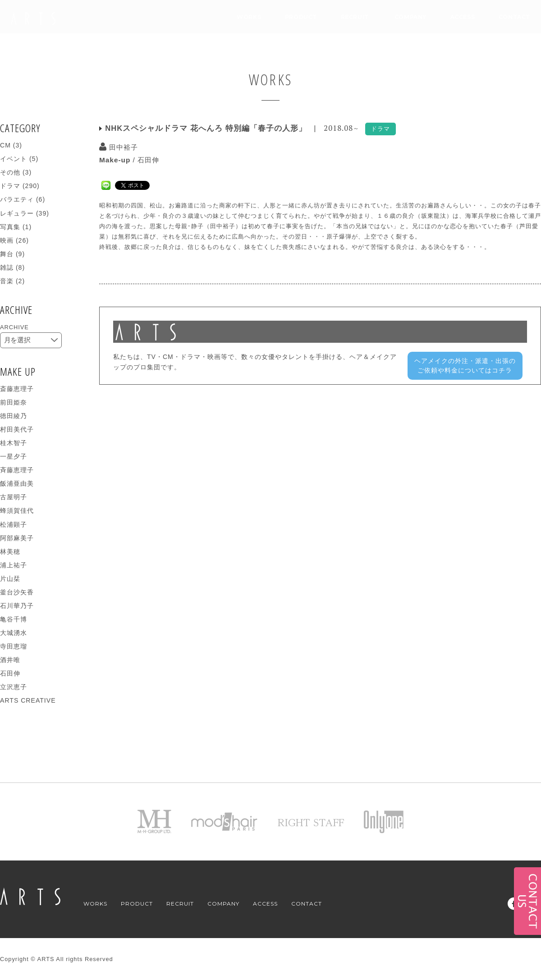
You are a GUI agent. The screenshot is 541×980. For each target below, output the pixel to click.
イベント (14, 159)
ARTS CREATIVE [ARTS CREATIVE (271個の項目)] (28, 700)
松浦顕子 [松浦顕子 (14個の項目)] (14, 525)
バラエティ (17, 199)
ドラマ (10, 186)
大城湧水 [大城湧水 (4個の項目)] (14, 633)
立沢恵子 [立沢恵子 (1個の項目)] (14, 687)
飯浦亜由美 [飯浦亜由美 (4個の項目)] (17, 483)
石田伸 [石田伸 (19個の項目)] (10, 673)
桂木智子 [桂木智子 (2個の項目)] (14, 443)
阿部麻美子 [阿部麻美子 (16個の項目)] (17, 538)
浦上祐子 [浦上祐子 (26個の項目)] (14, 565)
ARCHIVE (14, 327)
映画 (7, 240)
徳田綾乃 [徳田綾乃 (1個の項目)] (14, 416)
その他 (10, 172)
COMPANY (410, 17)
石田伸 (148, 160)
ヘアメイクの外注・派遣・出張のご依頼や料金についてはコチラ (465, 366)
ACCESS (463, 17)
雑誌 (7, 267)
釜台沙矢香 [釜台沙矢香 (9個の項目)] (17, 592)
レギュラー (17, 213)
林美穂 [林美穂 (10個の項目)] (10, 552)
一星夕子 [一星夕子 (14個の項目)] (14, 456)
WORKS (249, 17)
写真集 (10, 227)
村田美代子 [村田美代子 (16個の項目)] (17, 429)
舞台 (7, 254)
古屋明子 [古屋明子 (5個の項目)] (14, 497)
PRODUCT (301, 17)
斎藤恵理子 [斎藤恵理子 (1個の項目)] (17, 389)
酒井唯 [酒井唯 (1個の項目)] (10, 660)
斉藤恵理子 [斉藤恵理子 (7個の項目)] (17, 470)
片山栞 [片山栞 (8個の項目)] (10, 579)
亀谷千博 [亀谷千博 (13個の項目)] (14, 619)
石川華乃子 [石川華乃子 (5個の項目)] (17, 606)
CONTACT (514, 17)
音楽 (7, 281)
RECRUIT (355, 17)
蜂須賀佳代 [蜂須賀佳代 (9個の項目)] (17, 511)
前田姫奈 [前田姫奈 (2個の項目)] (14, 402)
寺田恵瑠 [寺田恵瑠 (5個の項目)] (14, 646)
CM (5, 145)
